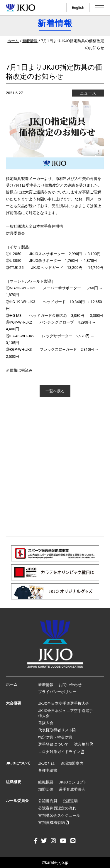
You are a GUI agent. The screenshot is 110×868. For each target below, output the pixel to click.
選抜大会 (46, 723)
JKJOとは (46, 763)
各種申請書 (48, 770)
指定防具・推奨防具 (55, 737)
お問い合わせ (70, 685)
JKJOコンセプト (73, 782)
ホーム (13, 41)
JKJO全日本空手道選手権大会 (64, 703)
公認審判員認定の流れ (57, 808)
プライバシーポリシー (57, 692)
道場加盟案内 (72, 763)
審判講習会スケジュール (59, 815)
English (78, 7)
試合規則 (83, 744)
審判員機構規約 (53, 823)
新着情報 (30, 41)
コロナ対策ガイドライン (61, 752)
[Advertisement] (55, 473)
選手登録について (53, 744)
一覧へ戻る (55, 391)
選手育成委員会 (72, 789)
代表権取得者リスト (57, 730)
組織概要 (46, 782)
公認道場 (70, 801)
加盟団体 (46, 789)
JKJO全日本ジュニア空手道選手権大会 (66, 713)
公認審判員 (48, 801)
